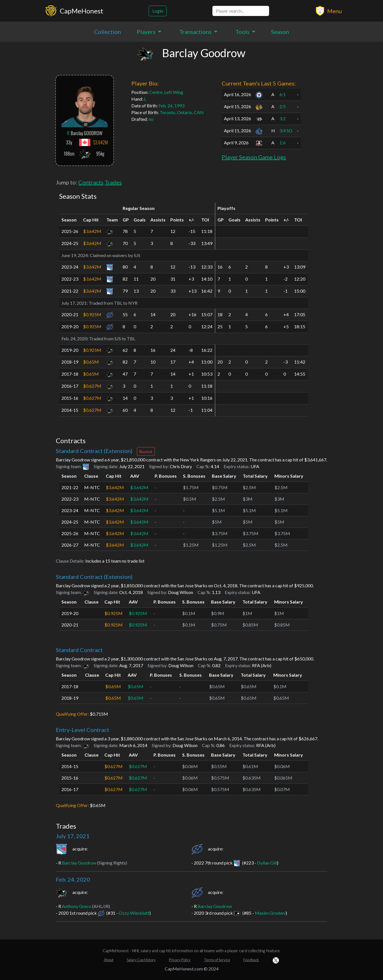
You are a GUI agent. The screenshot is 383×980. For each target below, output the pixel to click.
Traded (96, 303)
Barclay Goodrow (79, 863)
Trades (113, 182)
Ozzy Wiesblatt (134, 913)
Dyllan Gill (267, 863)
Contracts (91, 182)
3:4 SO (286, 130)
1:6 (283, 143)
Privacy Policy (180, 960)
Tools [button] (243, 32)
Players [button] (147, 32)
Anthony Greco (77, 906)
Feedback (251, 960)
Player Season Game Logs (254, 157)
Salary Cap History (141, 960)
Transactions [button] (196, 32)
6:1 (283, 94)
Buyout (146, 451)
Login (158, 11)
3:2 (283, 118)
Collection (107, 32)
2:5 (283, 106)
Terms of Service (217, 960)
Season (280, 32)
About (109, 960)
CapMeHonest (82, 11)
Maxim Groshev (270, 913)
